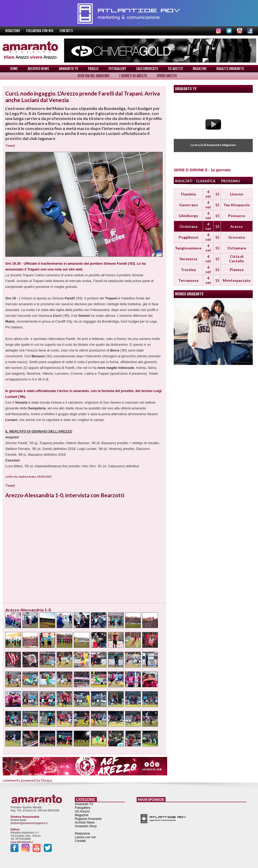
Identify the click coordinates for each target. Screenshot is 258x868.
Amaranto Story (86, 826)
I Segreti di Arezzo (133, 76)
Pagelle (93, 69)
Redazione (13, 31)
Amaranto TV (68, 69)
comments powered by (28, 780)
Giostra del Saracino (93, 76)
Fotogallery (117, 69)
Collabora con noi (40, 31)
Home (14, 69)
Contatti (66, 31)
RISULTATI (184, 181)
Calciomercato (147, 69)
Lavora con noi (85, 837)
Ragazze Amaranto (230, 69)
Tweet (10, 145)
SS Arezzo (175, 69)
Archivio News (38, 69)
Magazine (200, 69)
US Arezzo (82, 811)
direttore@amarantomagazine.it (29, 823)
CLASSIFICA (206, 181)
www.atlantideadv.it (22, 842)
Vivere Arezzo (167, 76)
